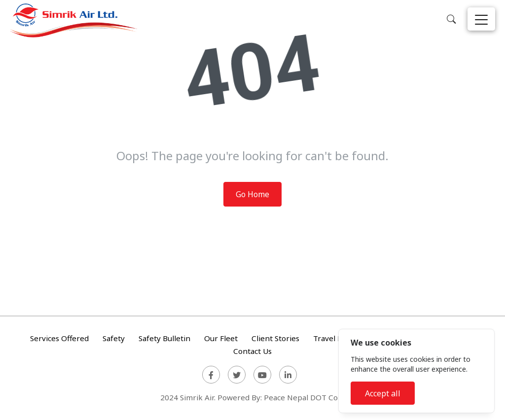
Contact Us (252, 351)
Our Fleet (221, 339)
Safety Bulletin (164, 339)
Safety (114, 339)
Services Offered (59, 339)
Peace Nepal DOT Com (304, 397)
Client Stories (275, 339)
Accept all (383, 393)
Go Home (252, 194)
